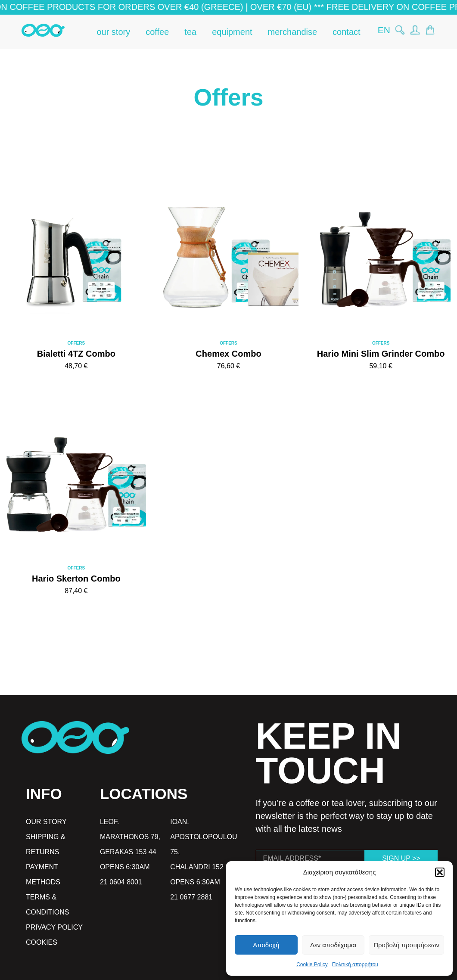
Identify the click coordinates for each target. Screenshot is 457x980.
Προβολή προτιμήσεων (406, 945)
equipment (232, 32)
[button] (440, 872)
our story (113, 32)
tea (190, 32)
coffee (157, 32)
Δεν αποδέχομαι (333, 945)
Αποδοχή (266, 945)
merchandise (293, 32)
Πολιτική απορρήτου (355, 964)
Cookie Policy (312, 964)
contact (346, 32)
